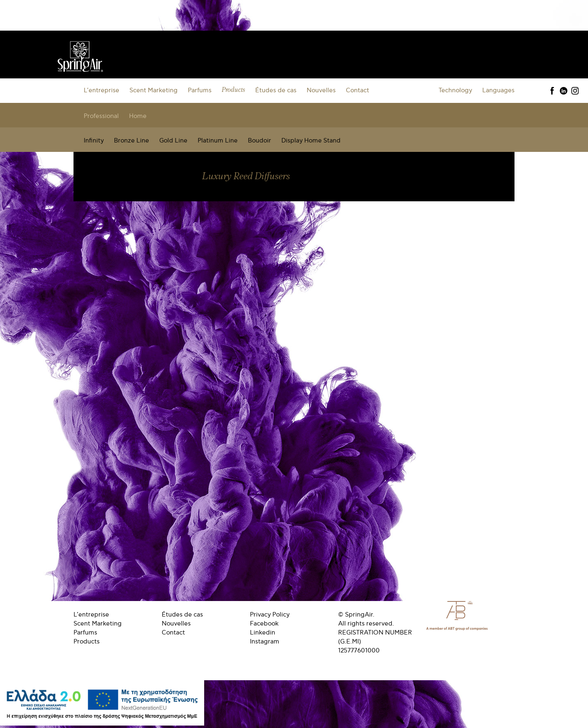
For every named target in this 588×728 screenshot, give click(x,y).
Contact (357, 90)
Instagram (265, 641)
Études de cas (276, 90)
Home (138, 116)
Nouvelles (321, 90)
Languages (498, 90)
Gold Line (173, 140)
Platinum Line (218, 140)
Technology (455, 90)
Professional (101, 116)
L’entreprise (101, 90)
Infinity (94, 140)
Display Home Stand (311, 140)
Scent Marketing (154, 90)
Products (233, 90)
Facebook (264, 623)
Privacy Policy (270, 614)
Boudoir (259, 140)
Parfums (200, 90)
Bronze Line (131, 140)
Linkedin (263, 632)
